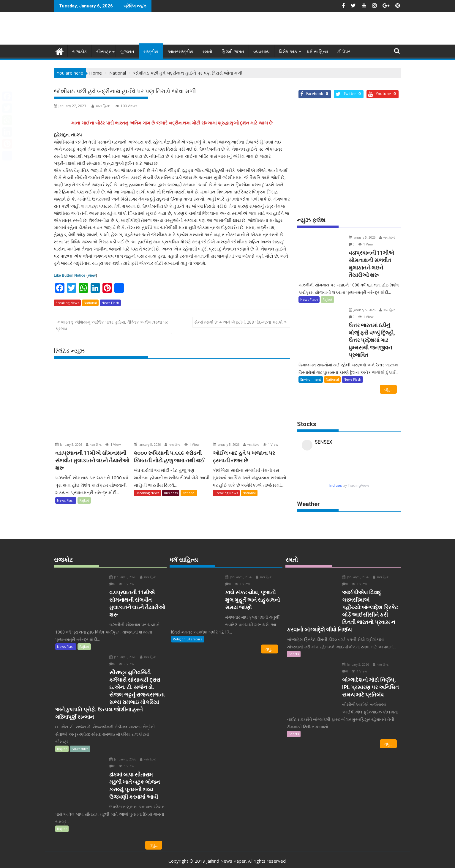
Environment (311, 372)
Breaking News (67, 303)
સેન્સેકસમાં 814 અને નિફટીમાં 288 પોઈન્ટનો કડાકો (238, 322)
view (92, 275)
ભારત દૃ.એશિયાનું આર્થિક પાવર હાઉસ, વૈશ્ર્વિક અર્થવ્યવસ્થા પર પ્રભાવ (112, 325)
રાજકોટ (80, 52)
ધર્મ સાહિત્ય (317, 52)
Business (171, 493)
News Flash (110, 303)
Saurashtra (80, 741)
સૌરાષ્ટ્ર (104, 52)
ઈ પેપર (344, 52)
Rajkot (84, 500)
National (90, 303)
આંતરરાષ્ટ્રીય (180, 52)
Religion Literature (188, 631)
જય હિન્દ (101, 106)
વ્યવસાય (262, 52)
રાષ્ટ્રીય (151, 52)
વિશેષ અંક (288, 52)
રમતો (207, 52)
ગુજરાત (127, 52)
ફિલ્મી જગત (233, 52)
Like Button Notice (69, 275)
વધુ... (388, 382)
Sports (294, 646)
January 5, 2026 (69, 445)
